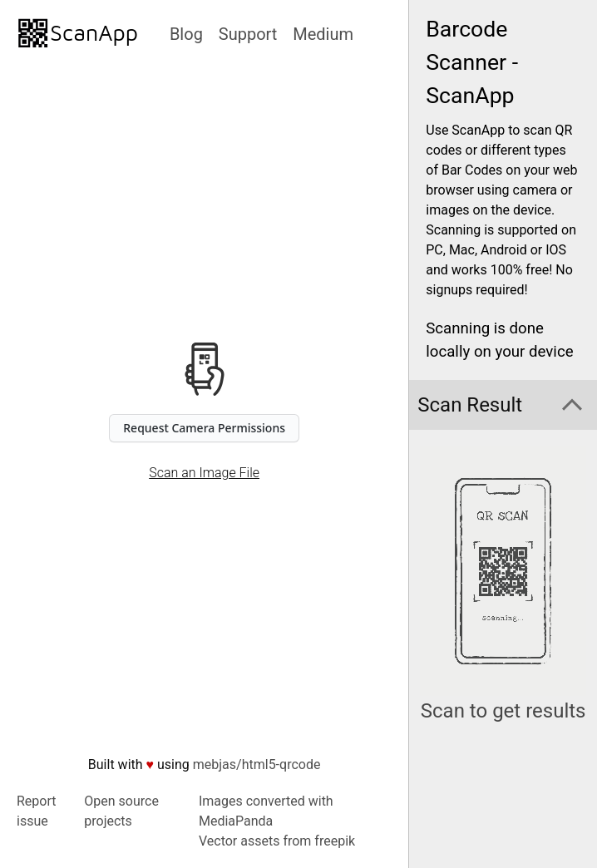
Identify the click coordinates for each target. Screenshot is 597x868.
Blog (186, 34)
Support (248, 34)
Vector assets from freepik (277, 841)
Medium (323, 34)
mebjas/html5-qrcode (257, 764)
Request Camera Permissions (204, 428)
